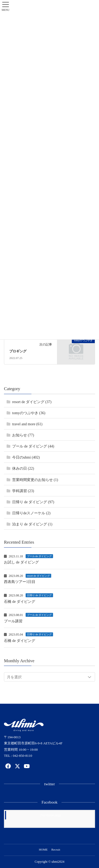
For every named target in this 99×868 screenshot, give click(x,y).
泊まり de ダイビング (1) (32, 524)
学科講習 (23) (23, 491)
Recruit (56, 850)
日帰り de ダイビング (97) (33, 502)
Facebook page (51, 815)
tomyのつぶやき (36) (29, 413)
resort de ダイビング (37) (32, 402)
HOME (43, 850)
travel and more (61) (27, 424)
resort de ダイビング (38, 576)
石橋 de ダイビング (20, 602)
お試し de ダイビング (21, 562)
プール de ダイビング (39, 556)
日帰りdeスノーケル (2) (31, 513)
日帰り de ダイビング (39, 595)
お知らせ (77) (23, 435)
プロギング (18, 351)
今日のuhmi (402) (26, 457)
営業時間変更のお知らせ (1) (35, 480)
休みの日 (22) (23, 468)
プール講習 (13, 621)
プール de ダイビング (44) (33, 446)
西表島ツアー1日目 (20, 582)
